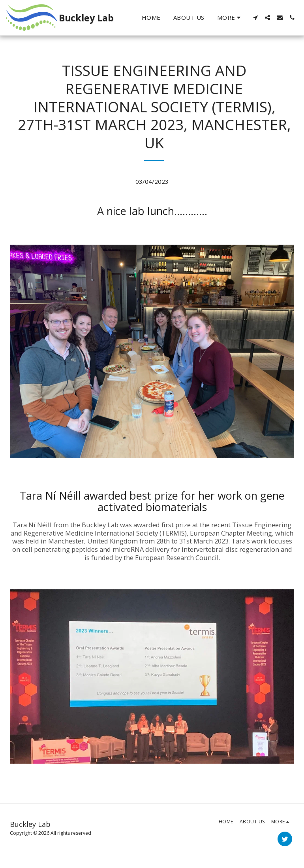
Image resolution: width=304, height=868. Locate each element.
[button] (255, 18)
